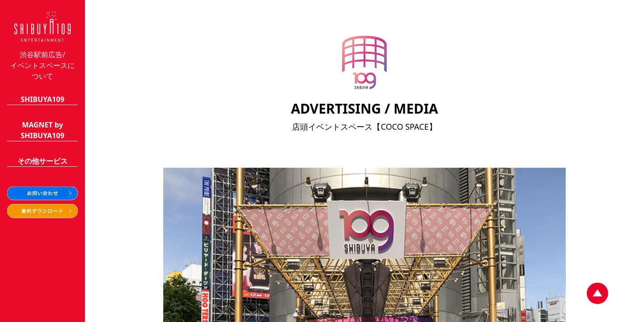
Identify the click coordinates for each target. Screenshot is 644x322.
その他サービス (42, 161)
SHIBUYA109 (42, 99)
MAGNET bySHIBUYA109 (42, 130)
